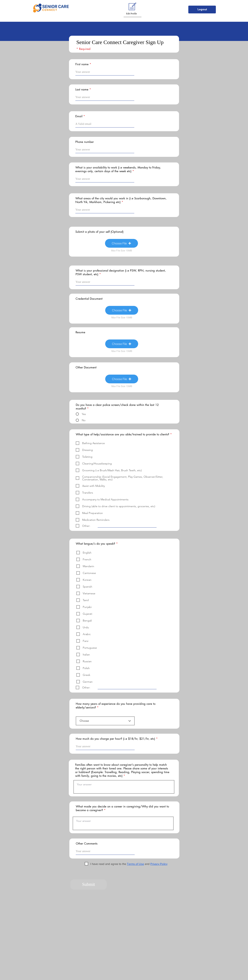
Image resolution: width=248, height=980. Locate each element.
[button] (111, 8)
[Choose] (105, 721)
